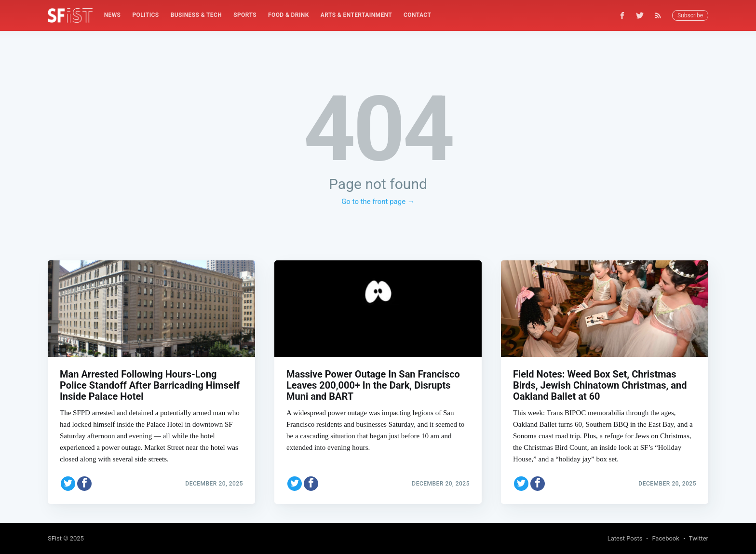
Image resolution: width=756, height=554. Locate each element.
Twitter (699, 538)
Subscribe (690, 15)
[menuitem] (113, 15)
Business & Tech (196, 15)
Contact (417, 15)
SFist (55, 538)
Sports (245, 15)
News (113, 15)
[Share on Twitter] (68, 484)
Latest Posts (625, 538)
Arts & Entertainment (356, 15)
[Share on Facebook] (84, 484)
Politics (145, 15)
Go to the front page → (378, 202)
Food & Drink (289, 15)
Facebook (665, 538)
